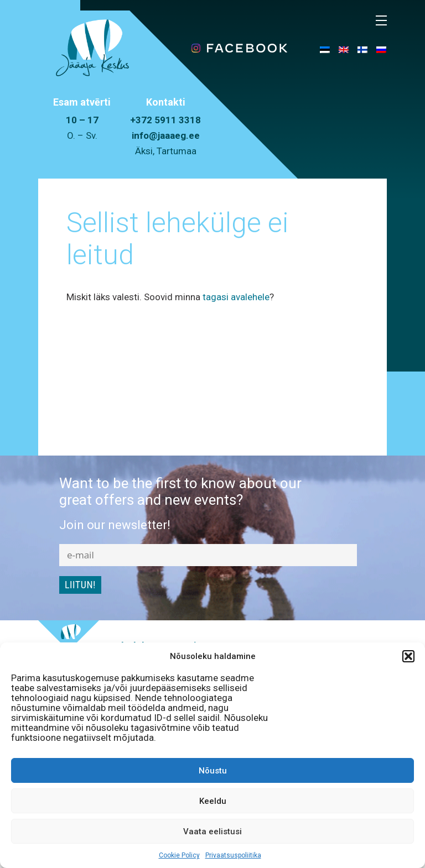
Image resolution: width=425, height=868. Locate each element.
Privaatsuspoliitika (233, 855)
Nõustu (213, 771)
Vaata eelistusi (212, 832)
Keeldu (213, 801)
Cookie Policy (179, 855)
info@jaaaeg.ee (166, 135)
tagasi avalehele (236, 297)
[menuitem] (325, 49)
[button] (408, 656)
